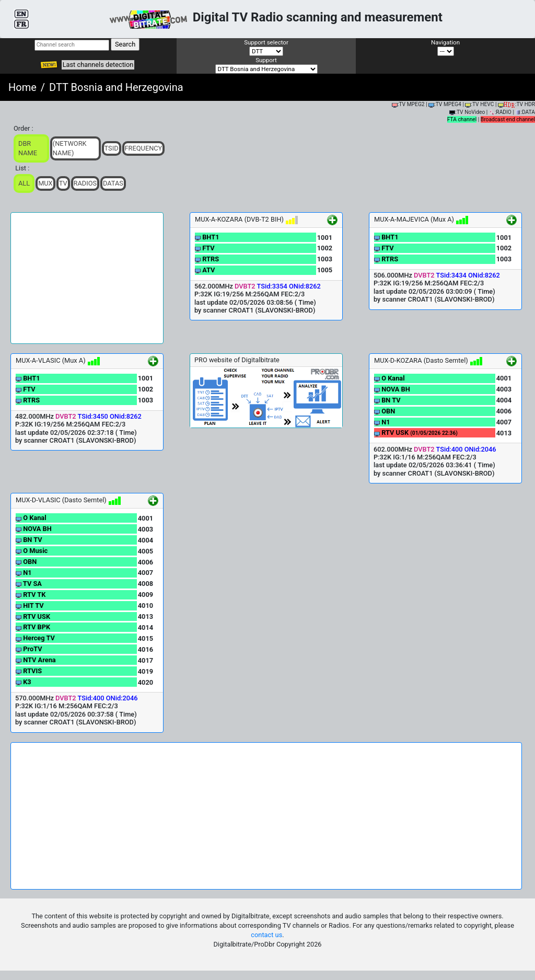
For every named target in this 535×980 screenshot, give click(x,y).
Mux (45, 183)
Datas (113, 183)
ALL (24, 183)
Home (22, 87)
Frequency (144, 148)
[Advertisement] (87, 278)
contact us (266, 935)
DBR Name (28, 148)
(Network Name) (70, 148)
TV (63, 183)
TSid (112, 148)
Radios (85, 183)
